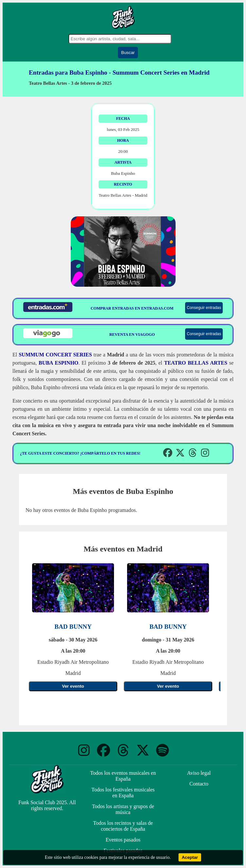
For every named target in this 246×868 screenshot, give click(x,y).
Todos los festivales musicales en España (123, 793)
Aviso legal (199, 773)
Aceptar (190, 857)
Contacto (199, 784)
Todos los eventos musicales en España (123, 776)
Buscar (128, 53)
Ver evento (73, 686)
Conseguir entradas (204, 308)
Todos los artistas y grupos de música (123, 809)
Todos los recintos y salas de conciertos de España (123, 826)
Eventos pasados (123, 840)
